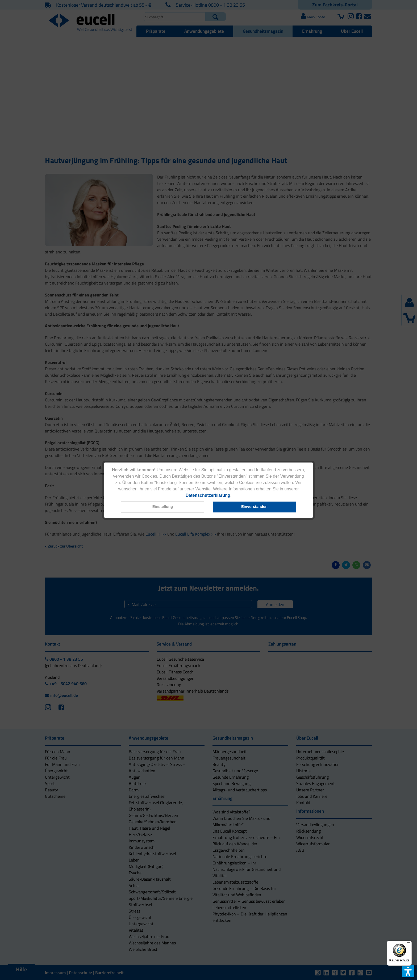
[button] (163, 507)
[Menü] (408, 944)
